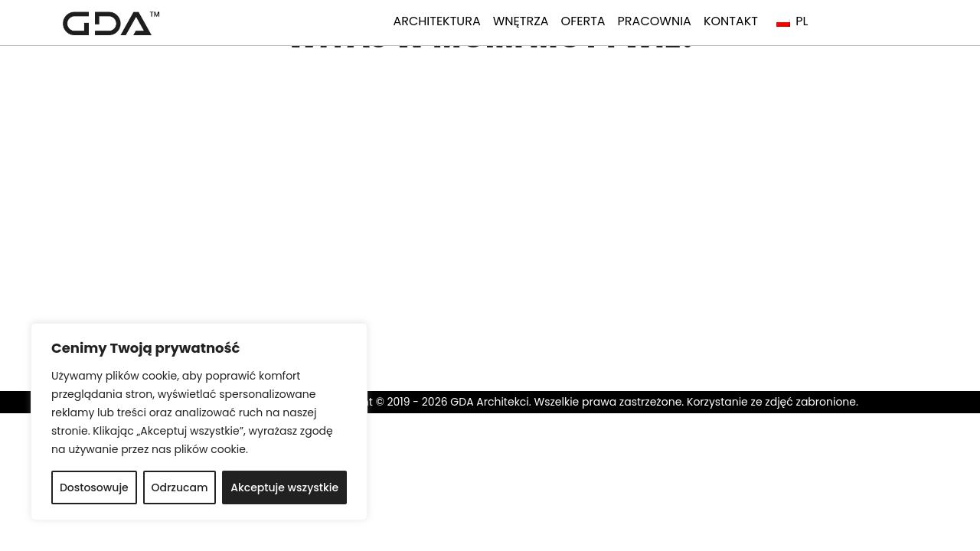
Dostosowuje (94, 487)
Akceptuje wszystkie (284, 487)
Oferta (583, 21)
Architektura (436, 21)
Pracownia (655, 21)
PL (792, 21)
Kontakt (731, 21)
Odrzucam (180, 487)
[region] (199, 422)
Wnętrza (521, 21)
